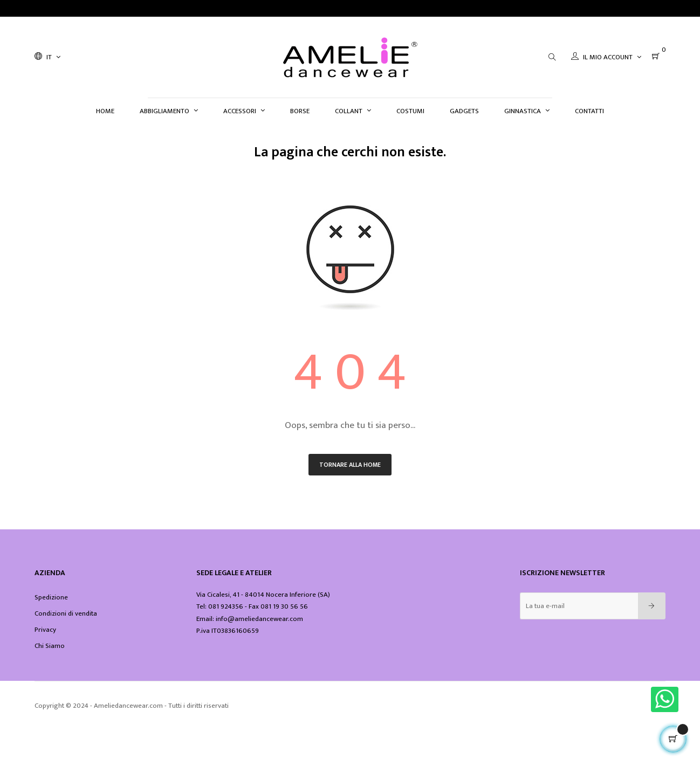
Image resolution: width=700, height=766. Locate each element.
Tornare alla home (350, 465)
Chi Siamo (50, 646)
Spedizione (51, 597)
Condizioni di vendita (66, 613)
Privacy (45, 630)
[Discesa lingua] (47, 57)
